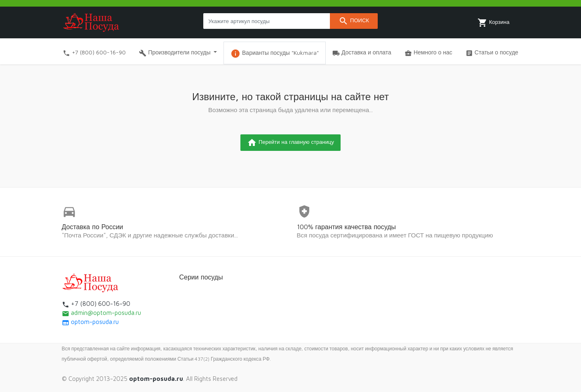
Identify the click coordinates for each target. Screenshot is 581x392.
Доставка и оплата (362, 53)
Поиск (354, 21)
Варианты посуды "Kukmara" (275, 54)
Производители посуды (175, 53)
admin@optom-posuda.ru (101, 313)
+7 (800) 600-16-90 (94, 53)
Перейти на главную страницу (290, 143)
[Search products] (267, 21)
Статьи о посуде (492, 53)
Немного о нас (428, 53)
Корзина (494, 23)
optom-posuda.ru (90, 322)
